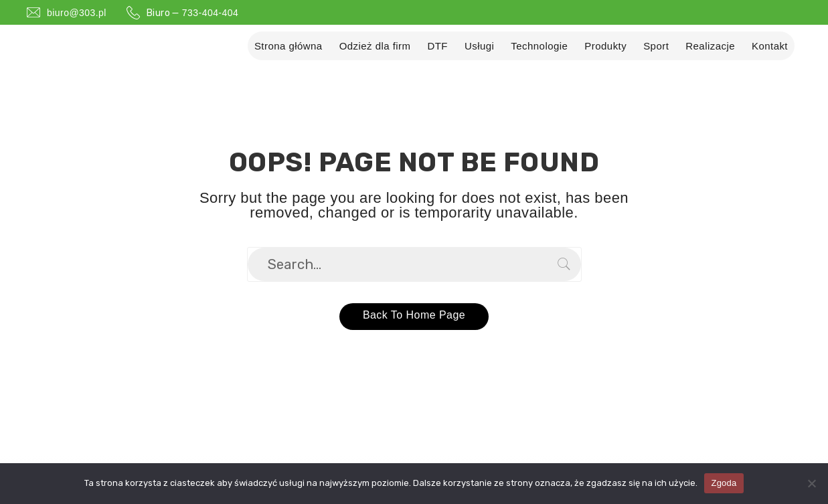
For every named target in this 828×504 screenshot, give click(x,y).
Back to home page (414, 314)
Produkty (605, 46)
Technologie (539, 46)
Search (564, 264)
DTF (437, 46)
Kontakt (770, 46)
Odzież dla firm (375, 46)
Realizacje (710, 46)
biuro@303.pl (77, 13)
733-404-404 (210, 13)
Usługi (479, 46)
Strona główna (288, 46)
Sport (656, 46)
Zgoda (724, 483)
